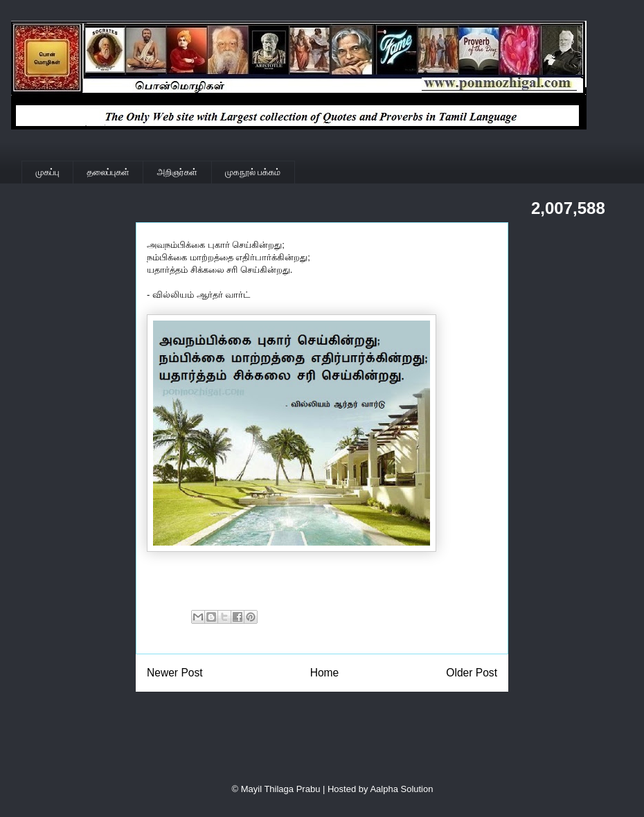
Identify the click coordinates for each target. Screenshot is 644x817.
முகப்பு (48, 172)
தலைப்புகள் (108, 172)
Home (325, 673)
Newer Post (175, 673)
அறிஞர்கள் (177, 172)
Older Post (472, 673)
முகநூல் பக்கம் (253, 172)
